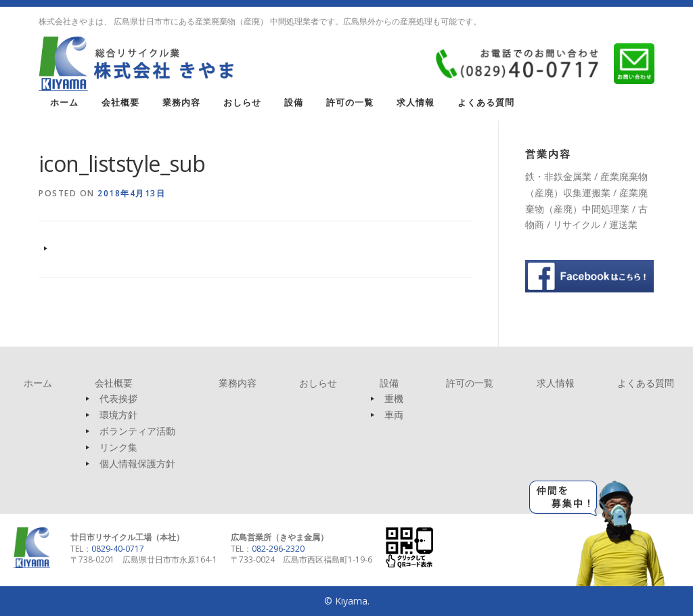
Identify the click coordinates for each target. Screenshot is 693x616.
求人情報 (416, 103)
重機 (394, 398)
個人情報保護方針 (137, 463)
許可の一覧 (350, 103)
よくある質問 (486, 103)
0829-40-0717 (118, 549)
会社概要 (120, 103)
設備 (294, 103)
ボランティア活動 (137, 431)
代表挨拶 (118, 398)
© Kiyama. (347, 601)
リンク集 (118, 447)
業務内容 (181, 103)
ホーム (64, 103)
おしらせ (242, 103)
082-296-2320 (278, 549)
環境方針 (118, 415)
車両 (394, 415)
